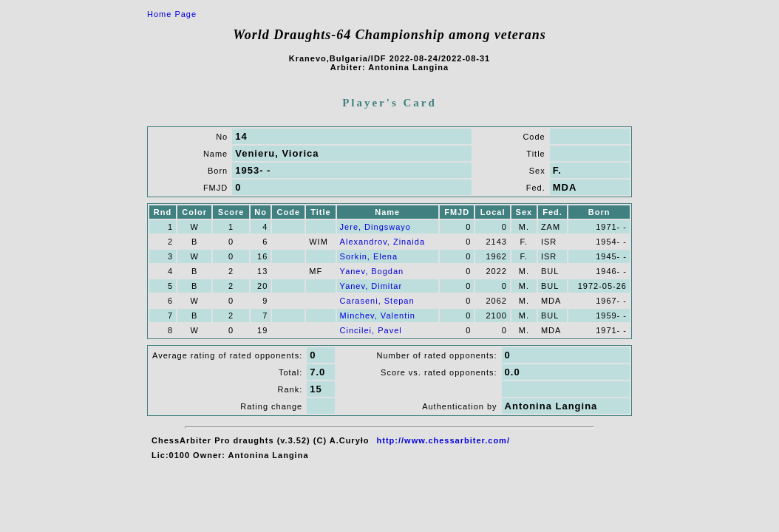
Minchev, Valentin (378, 316)
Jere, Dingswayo (375, 227)
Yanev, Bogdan (372, 271)
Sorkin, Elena (369, 256)
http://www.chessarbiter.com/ (443, 440)
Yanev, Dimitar (371, 286)
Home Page (172, 14)
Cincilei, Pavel (371, 330)
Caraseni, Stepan (377, 301)
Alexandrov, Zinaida (382, 242)
